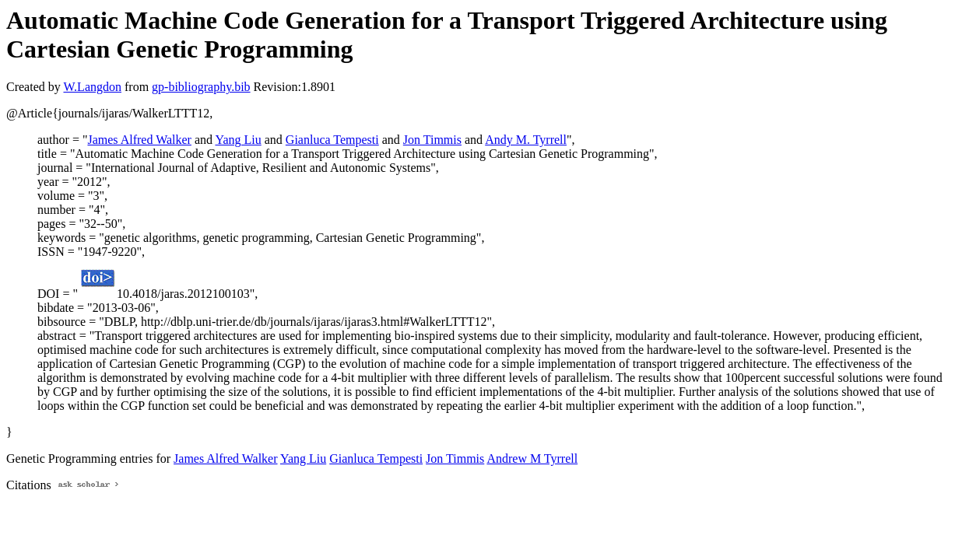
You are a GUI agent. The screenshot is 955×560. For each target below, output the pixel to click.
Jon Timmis (432, 140)
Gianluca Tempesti (332, 140)
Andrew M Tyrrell (532, 458)
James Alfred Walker (139, 140)
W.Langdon (92, 87)
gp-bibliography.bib (201, 87)
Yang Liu (238, 140)
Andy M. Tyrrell (526, 140)
